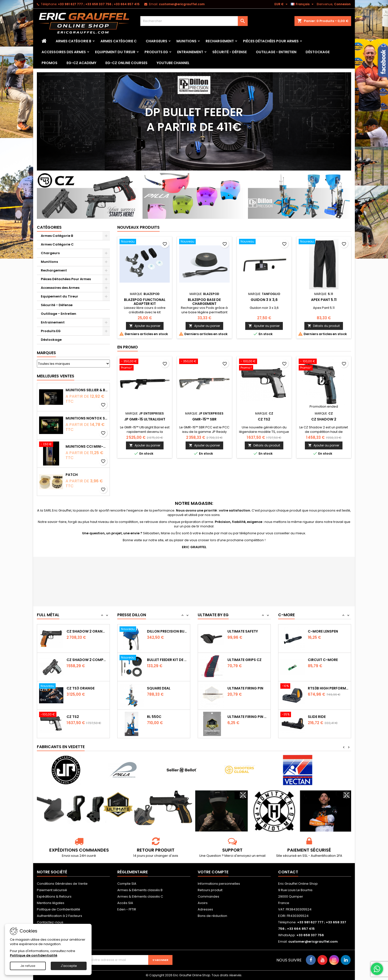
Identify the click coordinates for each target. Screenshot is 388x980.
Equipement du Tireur (115, 52)
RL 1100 (153, 631)
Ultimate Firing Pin (245, 717)
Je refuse (28, 966)
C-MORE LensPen (323, 660)
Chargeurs (157, 41)
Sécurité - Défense (230, 52)
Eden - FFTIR (127, 909)
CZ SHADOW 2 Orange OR (87, 660)
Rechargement (220, 41)
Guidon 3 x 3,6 (264, 300)
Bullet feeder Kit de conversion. (168, 688)
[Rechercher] (194, 21)
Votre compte (213, 872)
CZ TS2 (264, 419)
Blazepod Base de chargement (204, 302)
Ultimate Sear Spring (248, 631)
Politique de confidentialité (34, 955)
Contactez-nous (50, 922)
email (261, 856)
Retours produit (210, 890)
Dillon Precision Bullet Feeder (168, 660)
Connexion (342, 4)
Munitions (186, 41)
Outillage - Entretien (276, 52)
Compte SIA (127, 884)
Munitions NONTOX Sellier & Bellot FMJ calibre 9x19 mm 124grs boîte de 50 (87, 418)
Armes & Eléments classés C (140, 896)
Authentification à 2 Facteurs (60, 916)
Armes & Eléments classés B (140, 890)
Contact (288, 872)
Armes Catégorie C (119, 41)
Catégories (49, 227)
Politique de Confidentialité (59, 909)
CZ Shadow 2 (324, 419)
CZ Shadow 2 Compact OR (87, 688)
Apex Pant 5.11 (324, 300)
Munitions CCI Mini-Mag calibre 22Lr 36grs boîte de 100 (87, 446)
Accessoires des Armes (64, 52)
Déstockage (318, 52)
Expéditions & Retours (54, 896)
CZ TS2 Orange (81, 631)
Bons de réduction (212, 916)
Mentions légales (51, 903)
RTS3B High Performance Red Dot (328, 717)
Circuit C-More (323, 688)
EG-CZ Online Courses (126, 63)
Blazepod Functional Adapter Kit (145, 302)
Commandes (208, 896)
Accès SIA (125, 903)
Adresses (205, 909)
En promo (128, 347)
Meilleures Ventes (56, 376)
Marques (46, 353)
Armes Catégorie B (73, 41)
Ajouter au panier (145, 326)
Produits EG (156, 52)
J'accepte (69, 966)
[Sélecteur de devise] (282, 4)
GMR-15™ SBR (204, 419)
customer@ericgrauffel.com (182, 4)
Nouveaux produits (138, 227)
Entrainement (190, 52)
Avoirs (203, 903)
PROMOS (49, 63)
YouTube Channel (173, 63)
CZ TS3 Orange (81, 717)
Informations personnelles (219, 884)
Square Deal (159, 717)
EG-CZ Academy (81, 63)
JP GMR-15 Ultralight (145, 419)
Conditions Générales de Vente (62, 884)
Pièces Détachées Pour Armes (271, 41)
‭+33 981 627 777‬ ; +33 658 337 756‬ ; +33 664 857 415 (99, 4)
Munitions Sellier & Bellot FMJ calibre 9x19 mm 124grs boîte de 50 (87, 390)
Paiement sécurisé (52, 890)
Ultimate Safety (243, 660)
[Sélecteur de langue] (303, 4)
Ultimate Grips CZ (244, 688)
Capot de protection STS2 (328, 631)
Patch (72, 475)
